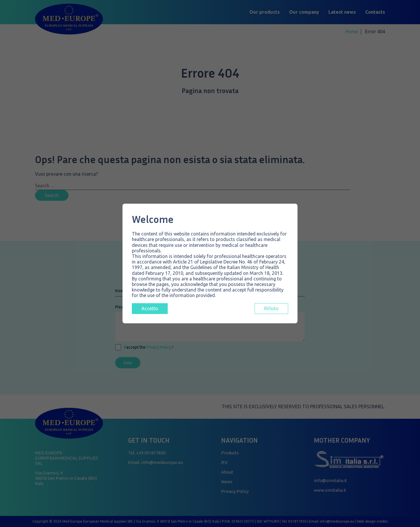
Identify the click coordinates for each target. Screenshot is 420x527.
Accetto (150, 308)
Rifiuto (271, 308)
